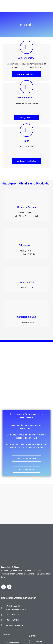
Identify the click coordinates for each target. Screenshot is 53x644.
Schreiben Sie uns (27, 317)
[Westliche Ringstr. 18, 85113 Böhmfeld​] (26, 372)
